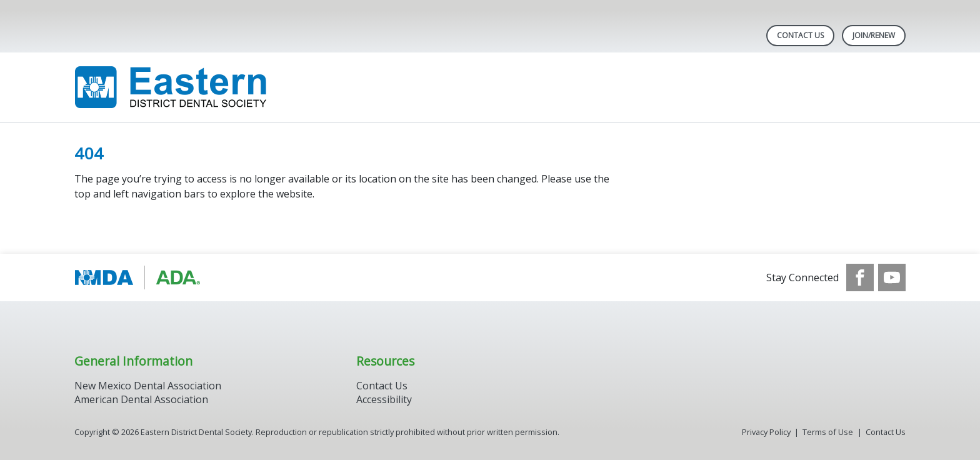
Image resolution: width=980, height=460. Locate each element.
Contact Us (800, 35)
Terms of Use (828, 432)
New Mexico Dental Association (148, 386)
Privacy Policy (766, 432)
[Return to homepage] (236, 87)
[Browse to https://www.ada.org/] (138, 277)
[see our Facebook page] (860, 277)
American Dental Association (141, 399)
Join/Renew (874, 35)
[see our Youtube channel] (892, 277)
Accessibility (384, 399)
